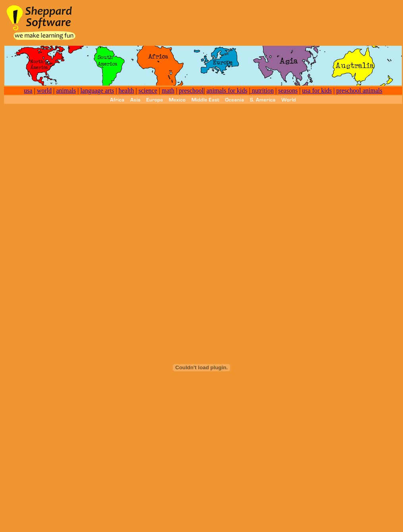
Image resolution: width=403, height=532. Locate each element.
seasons (288, 91)
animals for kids (227, 91)
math (168, 91)
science (148, 91)
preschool (191, 91)
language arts (97, 91)
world (44, 91)
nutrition (262, 91)
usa (28, 91)
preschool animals (359, 91)
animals (66, 91)
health (126, 91)
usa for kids (317, 91)
